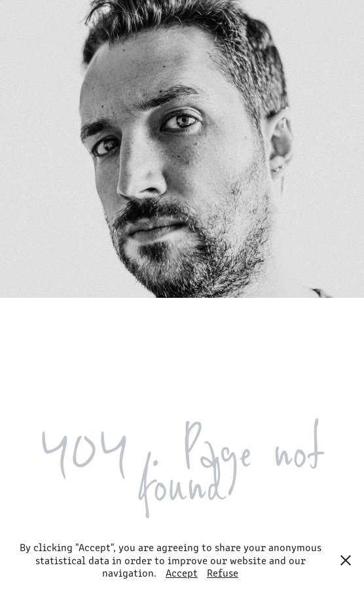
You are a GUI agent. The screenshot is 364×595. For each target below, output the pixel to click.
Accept (182, 572)
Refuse (223, 572)
